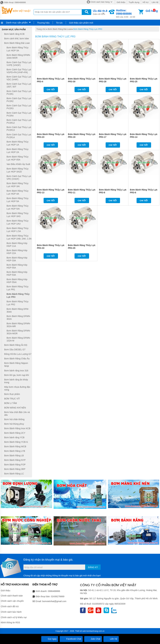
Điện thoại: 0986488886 (13, 2)
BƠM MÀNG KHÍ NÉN (15, 408)
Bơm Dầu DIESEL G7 (15, 350)
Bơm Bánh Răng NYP (15, 460)
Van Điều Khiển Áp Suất (18, 164)
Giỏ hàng (152, 11)
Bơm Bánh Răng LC (14, 474)
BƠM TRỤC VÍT (12, 399)
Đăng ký (93, 567)
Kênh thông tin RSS (10, 622)
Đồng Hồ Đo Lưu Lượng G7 (18, 354)
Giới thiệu (121, 2)
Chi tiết (51, 90)
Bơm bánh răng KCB (14, 34)
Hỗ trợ (146, 2)
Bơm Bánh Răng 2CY (15, 433)
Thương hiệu (43, 23)
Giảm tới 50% (100, 12)
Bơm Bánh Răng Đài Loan (60, 29)
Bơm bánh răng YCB (14, 437)
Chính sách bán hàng (100, 2)
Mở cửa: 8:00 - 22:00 (127, 13)
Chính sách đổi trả (10, 606)
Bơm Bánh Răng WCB (15, 446)
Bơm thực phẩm (12, 394)
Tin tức (59, 23)
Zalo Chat (93, 639)
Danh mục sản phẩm (17, 23)
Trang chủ (41, 29)
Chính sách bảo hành (11, 612)
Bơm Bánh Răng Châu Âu (17, 359)
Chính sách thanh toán (12, 596)
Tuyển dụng (134, 2)
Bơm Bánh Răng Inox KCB (17, 428)
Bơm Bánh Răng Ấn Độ (16, 345)
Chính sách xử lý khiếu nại (14, 617)
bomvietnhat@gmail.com (54, 601)
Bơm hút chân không (14, 419)
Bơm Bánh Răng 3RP (15, 469)
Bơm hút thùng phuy (14, 424)
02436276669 (58, 596)
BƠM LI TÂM (11, 403)
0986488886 (54, 591)
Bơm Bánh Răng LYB (15, 451)
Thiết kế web (81, 631)
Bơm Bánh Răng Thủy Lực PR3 (88, 29)
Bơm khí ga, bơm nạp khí (17, 375)
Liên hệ (155, 2)
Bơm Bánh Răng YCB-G (16, 442)
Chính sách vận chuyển (12, 601)
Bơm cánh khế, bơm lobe (17, 39)
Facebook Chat (71, 639)
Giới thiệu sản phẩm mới (81, 23)
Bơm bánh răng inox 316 (16, 371)
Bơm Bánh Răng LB (14, 456)
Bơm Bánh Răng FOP (15, 465)
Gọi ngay (50, 639)
